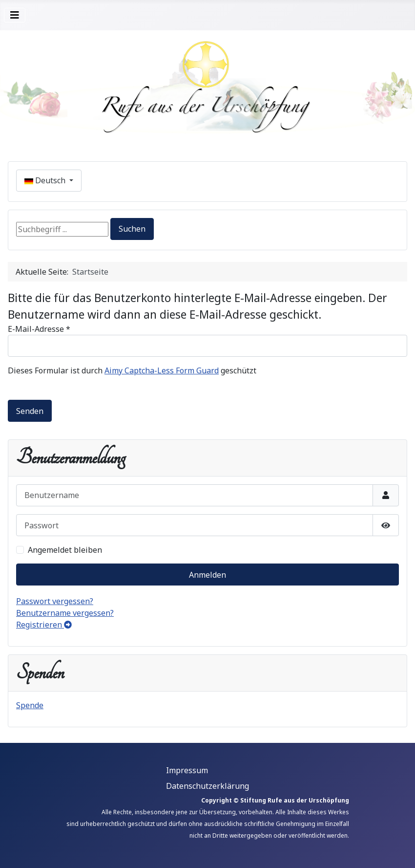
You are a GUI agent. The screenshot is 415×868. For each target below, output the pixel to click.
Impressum (187, 770)
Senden (30, 411)
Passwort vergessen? (55, 601)
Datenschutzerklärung (207, 786)
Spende (30, 705)
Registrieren (44, 625)
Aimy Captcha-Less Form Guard (162, 370)
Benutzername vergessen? (65, 613)
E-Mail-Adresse (39, 329)
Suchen (132, 229)
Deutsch (46, 180)
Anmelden (207, 575)
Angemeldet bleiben (65, 550)
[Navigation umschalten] (15, 15)
